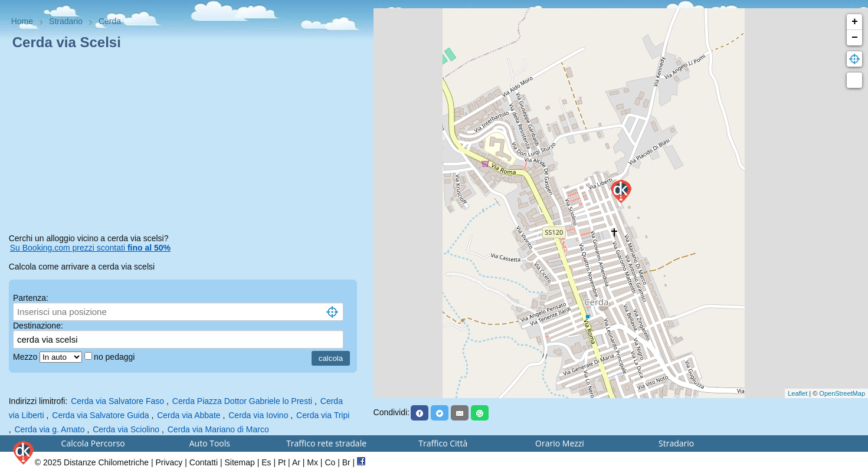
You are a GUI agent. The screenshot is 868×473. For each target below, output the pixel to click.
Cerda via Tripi (323, 415)
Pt (282, 462)
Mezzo (26, 357)
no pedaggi (115, 357)
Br (346, 462)
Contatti (204, 462)
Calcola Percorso (93, 443)
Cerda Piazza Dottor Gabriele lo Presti (242, 401)
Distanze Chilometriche (106, 462)
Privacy (169, 462)
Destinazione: (38, 326)
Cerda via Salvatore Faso (117, 401)
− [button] (855, 38)
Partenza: (31, 298)
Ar (296, 462)
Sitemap (239, 462)
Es (266, 462)
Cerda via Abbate (189, 415)
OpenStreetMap (842, 393)
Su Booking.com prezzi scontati (90, 248)
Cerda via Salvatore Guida (100, 415)
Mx (312, 462)
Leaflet (797, 393)
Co (330, 462)
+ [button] (855, 22)
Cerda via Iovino (258, 415)
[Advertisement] (187, 144)
